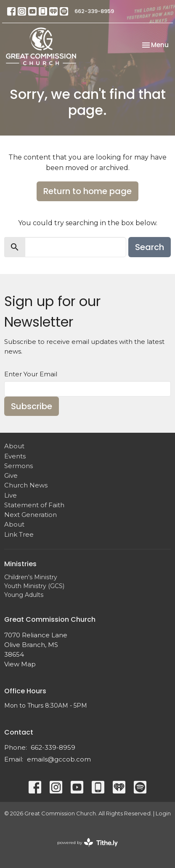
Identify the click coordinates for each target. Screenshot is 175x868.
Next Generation (30, 515)
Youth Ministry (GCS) (34, 586)
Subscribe (32, 406)
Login (163, 813)
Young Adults (24, 595)
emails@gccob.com (59, 759)
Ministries (20, 564)
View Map (20, 664)
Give (11, 475)
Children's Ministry (31, 577)
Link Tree (19, 534)
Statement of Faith (34, 505)
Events (15, 456)
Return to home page (87, 191)
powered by (87, 843)
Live (11, 495)
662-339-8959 (94, 11)
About (14, 446)
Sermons (19, 466)
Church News (26, 485)
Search (150, 247)
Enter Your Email (31, 374)
